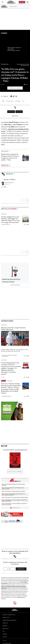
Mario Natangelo (9, 183)
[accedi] (27, 2)
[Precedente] (22, 200)
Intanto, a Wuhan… (10, 179)
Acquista (15, 285)
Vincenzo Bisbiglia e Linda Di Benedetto (9, 356)
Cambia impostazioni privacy (10, 620)
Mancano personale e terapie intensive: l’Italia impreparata (13, 329)
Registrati (21, 569)
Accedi (9, 569)
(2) (28, 84)
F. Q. (3, 84)
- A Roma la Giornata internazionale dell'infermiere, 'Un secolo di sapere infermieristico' (14, 494)
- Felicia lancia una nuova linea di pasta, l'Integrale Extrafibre (15, 497)
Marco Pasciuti (6, 224)
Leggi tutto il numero (15, 471)
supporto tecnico (21, 597)
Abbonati (22, 2)
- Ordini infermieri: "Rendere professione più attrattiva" (14, 491)
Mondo (4, 33)
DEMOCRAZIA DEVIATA (11, 279)
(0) (5, 187)
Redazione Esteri (6, 396)
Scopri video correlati (15, 88)
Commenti (5, 96)
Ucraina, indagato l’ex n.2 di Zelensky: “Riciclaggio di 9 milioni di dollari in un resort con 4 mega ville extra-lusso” (10, 220)
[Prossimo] (27, 200)
